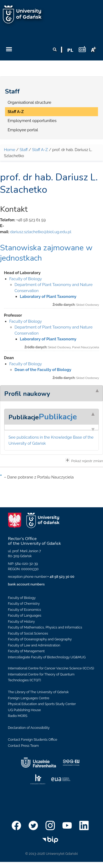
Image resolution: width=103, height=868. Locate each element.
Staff (12, 91)
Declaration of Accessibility (29, 728)
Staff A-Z (16, 112)
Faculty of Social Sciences (28, 633)
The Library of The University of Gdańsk (38, 692)
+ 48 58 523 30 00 (61, 577)
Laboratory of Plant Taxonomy (48, 297)
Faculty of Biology (26, 279)
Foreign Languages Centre (29, 698)
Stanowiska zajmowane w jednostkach (46, 253)
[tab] (51, 393)
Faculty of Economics (24, 610)
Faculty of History (21, 621)
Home (10, 150)
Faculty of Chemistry (24, 604)
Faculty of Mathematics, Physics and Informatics (45, 627)
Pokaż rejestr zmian (84, 461)
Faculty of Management (26, 651)
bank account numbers (26, 584)
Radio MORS (18, 716)
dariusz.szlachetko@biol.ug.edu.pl (41, 232)
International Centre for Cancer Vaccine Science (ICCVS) (51, 668)
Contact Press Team (23, 746)
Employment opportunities (32, 121)
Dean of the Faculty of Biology (43, 370)
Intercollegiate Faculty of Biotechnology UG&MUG (47, 657)
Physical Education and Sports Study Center (42, 704)
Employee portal (23, 130)
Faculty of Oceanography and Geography (40, 639)
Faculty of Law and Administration (34, 645)
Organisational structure (29, 102)
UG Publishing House (24, 710)
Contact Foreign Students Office (33, 740)
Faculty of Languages (25, 615)
